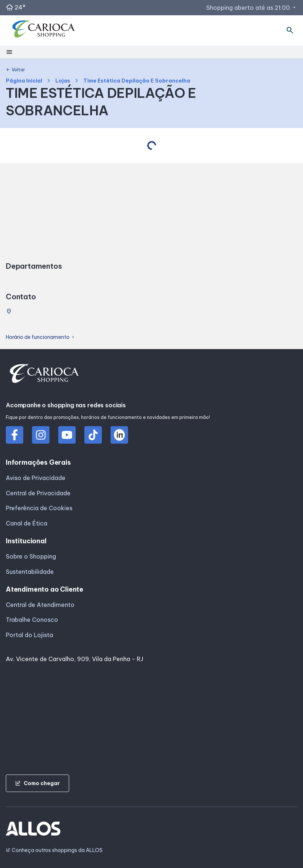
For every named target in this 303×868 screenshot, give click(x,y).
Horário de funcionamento (41, 337)
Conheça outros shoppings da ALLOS (54, 850)
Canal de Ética (27, 523)
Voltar (15, 70)
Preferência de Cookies (39, 508)
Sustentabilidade (30, 572)
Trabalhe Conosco (32, 620)
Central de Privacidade (38, 493)
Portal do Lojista (29, 635)
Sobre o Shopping (31, 556)
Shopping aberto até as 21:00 (252, 8)
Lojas (63, 81)
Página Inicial (24, 81)
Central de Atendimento (40, 605)
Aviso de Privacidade (36, 478)
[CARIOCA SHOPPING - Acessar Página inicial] (44, 31)
